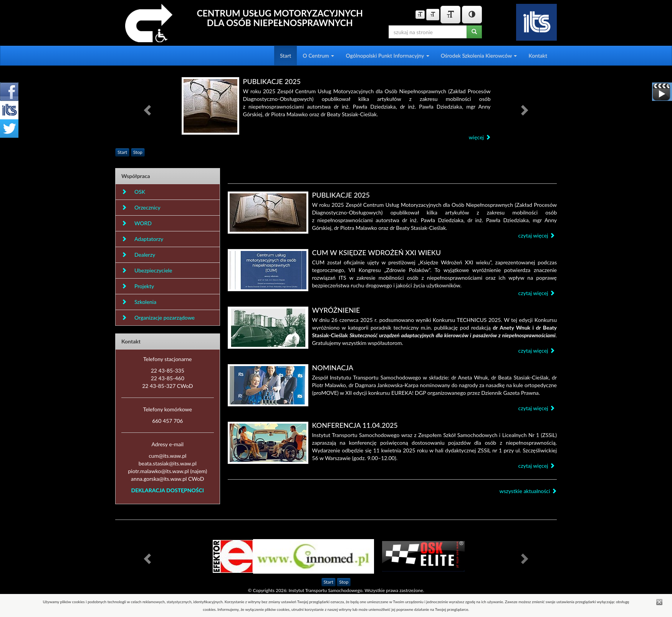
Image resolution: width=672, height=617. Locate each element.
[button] (148, 110)
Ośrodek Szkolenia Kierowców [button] (479, 55)
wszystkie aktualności (528, 491)
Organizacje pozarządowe (158, 318)
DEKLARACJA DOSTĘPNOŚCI (168, 490)
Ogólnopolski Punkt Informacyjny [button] (387, 55)
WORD (137, 223)
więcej (480, 137)
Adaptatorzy (142, 239)
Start (286, 55)
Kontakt (538, 55)
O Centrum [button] (318, 55)
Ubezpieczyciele (147, 270)
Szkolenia (139, 302)
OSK (133, 192)
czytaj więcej (536, 235)
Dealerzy (138, 255)
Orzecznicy (141, 207)
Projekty (138, 286)
